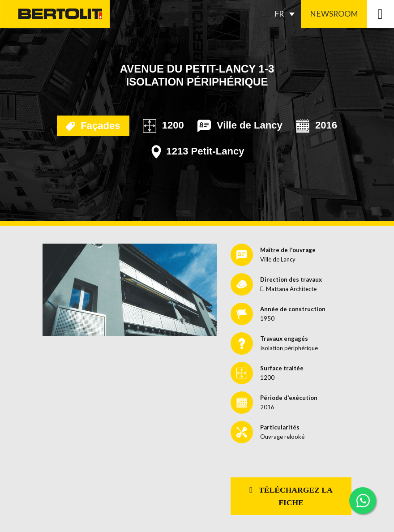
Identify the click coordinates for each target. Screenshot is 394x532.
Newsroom (334, 14)
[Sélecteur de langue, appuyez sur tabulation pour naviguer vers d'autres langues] (287, 14)
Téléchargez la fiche (291, 496)
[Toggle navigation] (381, 14)
